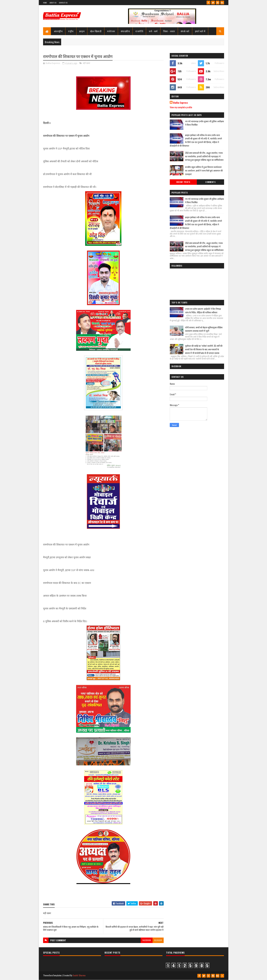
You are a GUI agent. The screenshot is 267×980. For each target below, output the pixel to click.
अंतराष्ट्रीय (58, 31)
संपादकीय (125, 31)
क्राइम (82, 31)
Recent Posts (183, 182)
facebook (147, 940)
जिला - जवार (169, 31)
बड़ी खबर (86, 63)
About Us (53, 3)
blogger (158, 940)
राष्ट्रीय (71, 31)
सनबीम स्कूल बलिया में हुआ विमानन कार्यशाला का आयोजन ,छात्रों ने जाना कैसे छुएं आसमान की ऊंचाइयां (204, 170)
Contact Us (63, 3)
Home (45, 3)
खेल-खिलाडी (96, 31)
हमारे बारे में (200, 31)
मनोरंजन (111, 31)
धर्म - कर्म (153, 31)
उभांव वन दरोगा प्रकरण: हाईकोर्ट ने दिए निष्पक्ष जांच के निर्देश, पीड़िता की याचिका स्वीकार (203, 311)
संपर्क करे (185, 31)
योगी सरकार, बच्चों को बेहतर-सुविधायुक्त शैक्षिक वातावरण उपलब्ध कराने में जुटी (204, 329)
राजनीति (139, 31)
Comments (210, 182)
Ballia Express (181, 103)
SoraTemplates (55, 975)
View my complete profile (181, 107)
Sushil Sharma (79, 975)
